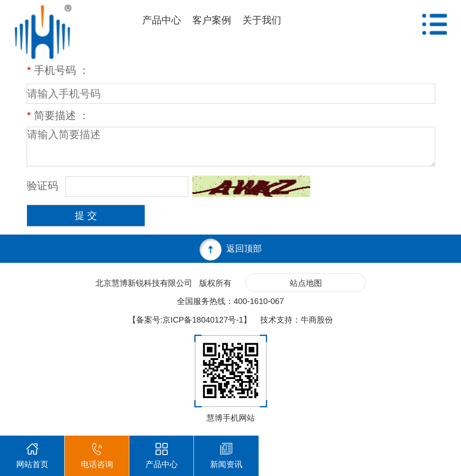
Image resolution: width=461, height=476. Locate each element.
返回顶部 (231, 250)
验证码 (44, 186)
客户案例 (212, 20)
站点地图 (306, 283)
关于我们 (262, 20)
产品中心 (162, 20)
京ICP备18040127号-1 (203, 320)
